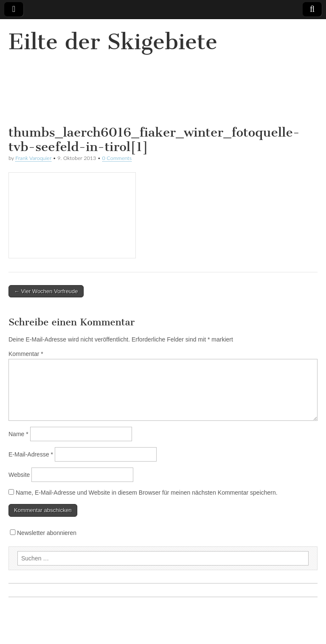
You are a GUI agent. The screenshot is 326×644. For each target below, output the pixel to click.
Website (19, 475)
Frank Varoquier (33, 158)
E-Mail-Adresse (31, 454)
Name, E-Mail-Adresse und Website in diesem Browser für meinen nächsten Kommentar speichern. (147, 493)
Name (18, 434)
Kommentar (26, 354)
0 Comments (117, 158)
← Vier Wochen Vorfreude (46, 291)
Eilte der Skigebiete (113, 42)
